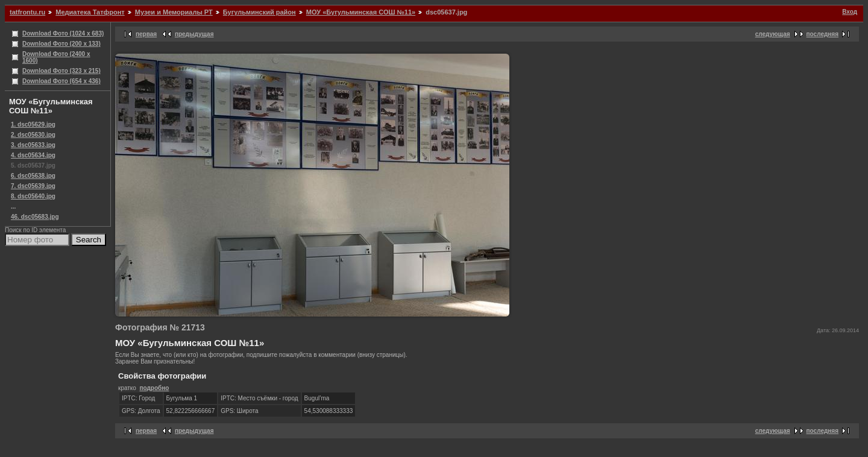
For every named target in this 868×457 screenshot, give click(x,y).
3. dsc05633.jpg (33, 145)
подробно (154, 388)
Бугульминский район (259, 12)
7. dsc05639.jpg (33, 186)
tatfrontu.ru (27, 12)
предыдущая (194, 34)
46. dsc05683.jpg (35, 217)
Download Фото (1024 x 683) (63, 33)
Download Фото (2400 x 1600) (56, 57)
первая (146, 34)
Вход (850, 12)
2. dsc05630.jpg (33, 135)
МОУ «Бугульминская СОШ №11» (361, 12)
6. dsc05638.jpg (33, 176)
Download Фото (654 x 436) (61, 81)
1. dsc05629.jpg (33, 124)
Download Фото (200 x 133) (61, 44)
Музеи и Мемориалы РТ (174, 12)
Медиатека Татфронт (90, 12)
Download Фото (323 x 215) (61, 71)
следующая (773, 34)
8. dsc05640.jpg (33, 196)
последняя (822, 34)
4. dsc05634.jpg (33, 155)
